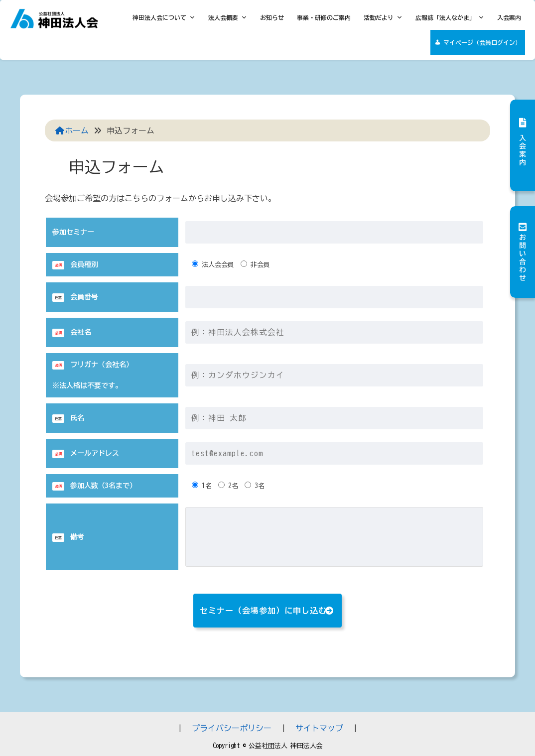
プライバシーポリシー (232, 728)
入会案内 (509, 17)
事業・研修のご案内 (324, 17)
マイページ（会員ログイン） (482, 42)
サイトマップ (319, 728)
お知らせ (272, 17)
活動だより (383, 17)
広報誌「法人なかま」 (450, 17)
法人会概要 (228, 17)
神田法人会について (164, 17)
